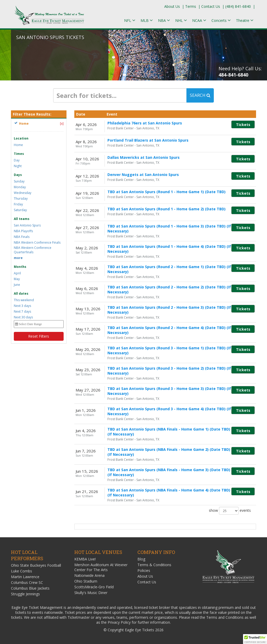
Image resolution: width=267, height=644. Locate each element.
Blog (141, 559)
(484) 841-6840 (238, 6)
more (18, 258)
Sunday (19, 181)
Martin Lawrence (25, 577)
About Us (172, 6)
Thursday (21, 198)
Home (18, 145)
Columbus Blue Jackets (30, 588)
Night (18, 166)
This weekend (24, 300)
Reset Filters (39, 336)
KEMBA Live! (85, 559)
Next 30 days (23, 317)
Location (21, 138)
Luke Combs (22, 571)
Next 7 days (22, 311)
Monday (20, 187)
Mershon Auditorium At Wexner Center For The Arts (101, 567)
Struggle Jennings (25, 594)
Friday (18, 204)
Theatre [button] (245, 20)
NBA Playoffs (23, 231)
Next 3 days (22, 306)
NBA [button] (164, 20)
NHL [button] (181, 20)
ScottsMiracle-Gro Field (94, 587)
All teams (22, 219)
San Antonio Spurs (27, 225)
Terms (191, 6)
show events (230, 511)
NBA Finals (22, 237)
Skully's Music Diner (91, 593)
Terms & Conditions (154, 565)
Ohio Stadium (86, 581)
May (17, 279)
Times (19, 154)
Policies (144, 570)
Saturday (20, 210)
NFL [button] (130, 20)
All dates (21, 293)
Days (18, 175)
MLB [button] (147, 20)
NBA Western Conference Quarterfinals (33, 250)
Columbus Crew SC (27, 582)
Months (20, 267)
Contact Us (211, 6)
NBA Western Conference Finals (37, 242)
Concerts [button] (221, 20)
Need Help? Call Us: (240, 72)
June (17, 285)
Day (17, 160)
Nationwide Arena (89, 575)
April (17, 273)
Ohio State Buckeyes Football (36, 565)
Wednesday (23, 193)
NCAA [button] (199, 20)
